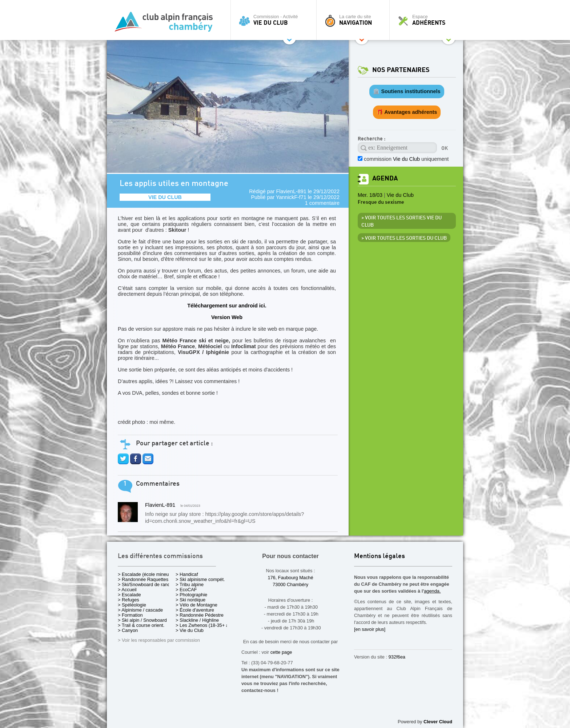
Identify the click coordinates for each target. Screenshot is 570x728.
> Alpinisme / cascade (140, 610)
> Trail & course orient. (141, 625)
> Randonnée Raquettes (143, 579)
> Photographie (191, 595)
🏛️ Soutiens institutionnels (407, 91)
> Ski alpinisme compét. (200, 579)
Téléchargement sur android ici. (227, 306)
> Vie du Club (190, 630)
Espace (428, 20)
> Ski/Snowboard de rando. (146, 584)
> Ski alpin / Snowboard (142, 620)
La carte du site (355, 20)
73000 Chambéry (290, 584)
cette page (281, 652)
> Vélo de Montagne (196, 605)
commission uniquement (406, 159)
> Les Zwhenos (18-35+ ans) (205, 625)
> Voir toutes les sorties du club (404, 238)
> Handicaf (187, 574)
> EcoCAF (186, 590)
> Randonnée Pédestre (200, 615)
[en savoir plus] (370, 629)
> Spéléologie (132, 605)
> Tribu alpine (190, 584)
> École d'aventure (195, 610)
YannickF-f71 (291, 197)
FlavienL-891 (291, 191)
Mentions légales (380, 556)
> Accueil (127, 590)
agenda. (432, 591)
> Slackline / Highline (197, 620)
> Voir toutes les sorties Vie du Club (402, 222)
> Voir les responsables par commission (159, 640)
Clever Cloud (438, 722)
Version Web (227, 317)
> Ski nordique (190, 600)
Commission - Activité (275, 20)
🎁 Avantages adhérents (407, 112)
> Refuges (129, 600)
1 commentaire (322, 203)
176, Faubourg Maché (290, 578)
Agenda (385, 178)
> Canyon (128, 630)
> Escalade (129, 595)
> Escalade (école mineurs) (146, 574)
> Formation (130, 615)
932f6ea (397, 657)
